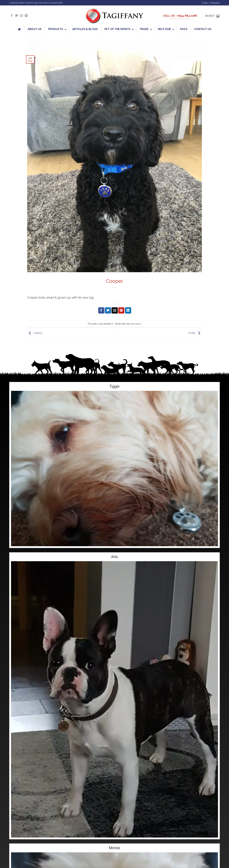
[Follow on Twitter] (16, 16)
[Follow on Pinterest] (26, 16)
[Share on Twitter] (108, 310)
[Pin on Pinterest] (121, 310)
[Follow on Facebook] (12, 16)
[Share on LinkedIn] (128, 310)
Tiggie (114, 386)
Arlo (115, 557)
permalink (136, 324)
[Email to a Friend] (115, 310)
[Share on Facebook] (101, 310)
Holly (195, 333)
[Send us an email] (21, 16)
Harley (35, 333)
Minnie (114, 848)
